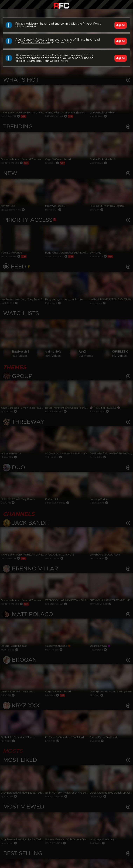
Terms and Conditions (35, 42)
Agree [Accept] (121, 25)
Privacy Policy (92, 24)
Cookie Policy (59, 61)
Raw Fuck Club (61, 5)
